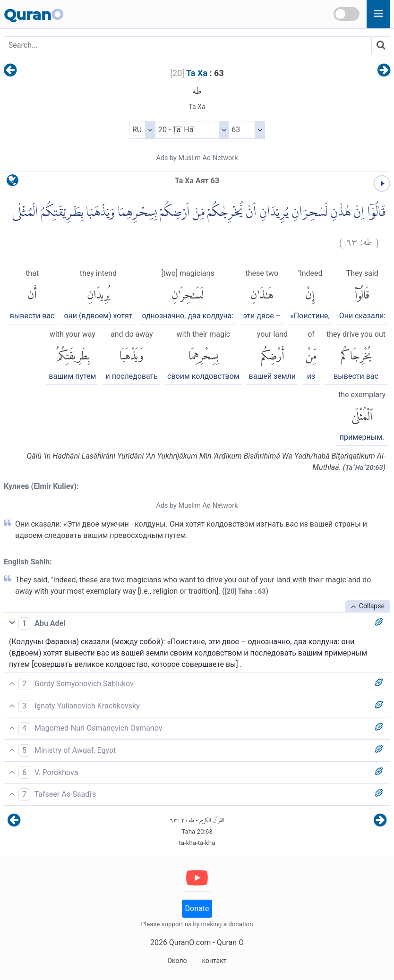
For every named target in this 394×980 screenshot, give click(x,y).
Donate (197, 908)
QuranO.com (190, 942)
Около (177, 961)
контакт (214, 961)
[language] (13, 183)
